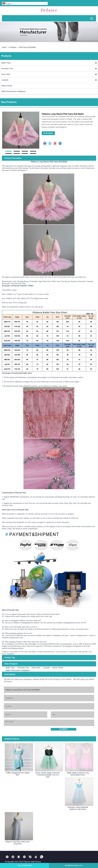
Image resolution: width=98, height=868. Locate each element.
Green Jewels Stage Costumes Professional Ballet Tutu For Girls (48, 775)
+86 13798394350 (24, 865)
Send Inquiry (48, 133)
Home (4, 47)
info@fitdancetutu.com (73, 865)
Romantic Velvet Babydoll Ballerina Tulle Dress (78, 808)
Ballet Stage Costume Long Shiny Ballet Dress (78, 774)
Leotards (5, 80)
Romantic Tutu (7, 69)
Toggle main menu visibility (92, 17)
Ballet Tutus (6, 63)
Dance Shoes (7, 86)
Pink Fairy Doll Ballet (27, 47)
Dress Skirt (6, 74)
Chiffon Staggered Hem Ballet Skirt (18, 774)
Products (13, 47)
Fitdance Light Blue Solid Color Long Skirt (18, 843)
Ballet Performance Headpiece (14, 91)
